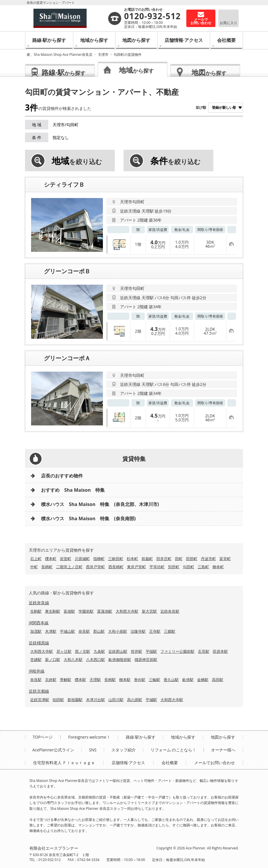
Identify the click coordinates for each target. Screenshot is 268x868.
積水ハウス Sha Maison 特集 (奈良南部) (88, 518)
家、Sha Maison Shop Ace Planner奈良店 (60, 55)
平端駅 (151, 651)
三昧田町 (116, 559)
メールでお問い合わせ (215, 763)
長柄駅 (110, 680)
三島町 (203, 567)
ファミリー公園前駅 (177, 651)
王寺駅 (155, 631)
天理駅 (95, 680)
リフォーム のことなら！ (174, 750)
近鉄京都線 (39, 691)
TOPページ (43, 737)
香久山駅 (171, 680)
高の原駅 (135, 700)
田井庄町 (164, 559)
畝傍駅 (188, 680)
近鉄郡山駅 (118, 651)
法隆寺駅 (138, 631)
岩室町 (66, 559)
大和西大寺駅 (127, 611)
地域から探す (94, 40)
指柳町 (99, 559)
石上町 (36, 559)
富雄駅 (69, 611)
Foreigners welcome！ (89, 737)
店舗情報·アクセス (184, 40)
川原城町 (82, 559)
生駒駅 (36, 611)
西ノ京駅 (83, 651)
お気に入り (228, 23)
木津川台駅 (95, 700)
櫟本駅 (80, 680)
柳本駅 (125, 680)
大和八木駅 (73, 660)
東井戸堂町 (136, 567)
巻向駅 (140, 680)
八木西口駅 (95, 660)
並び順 (201, 107)
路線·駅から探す (49, 40)
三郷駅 (170, 631)
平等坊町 (157, 567)
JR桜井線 (37, 671)
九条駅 (99, 651)
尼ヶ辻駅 (64, 651)
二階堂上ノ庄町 (69, 567)
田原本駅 (220, 651)
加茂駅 (36, 631)
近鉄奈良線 (39, 603)
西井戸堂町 (95, 567)
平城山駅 (67, 631)
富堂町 (225, 559)
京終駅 (51, 680)
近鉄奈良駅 (170, 611)
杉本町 (132, 559)
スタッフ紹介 (124, 750)
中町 (34, 567)
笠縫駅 (36, 660)
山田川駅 (116, 700)
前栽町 (147, 559)
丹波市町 (208, 559)
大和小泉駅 (118, 631)
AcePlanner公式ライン (53, 750)
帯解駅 (66, 680)
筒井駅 (136, 651)
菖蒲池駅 (105, 611)
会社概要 (226, 40)
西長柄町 (116, 567)
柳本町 (218, 567)
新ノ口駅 (53, 660)
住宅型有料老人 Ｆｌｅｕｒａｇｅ (64, 763)
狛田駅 (58, 700)
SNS (93, 750)
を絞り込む (77, 161)
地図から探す (136, 40)
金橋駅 (203, 680)
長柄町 (47, 567)
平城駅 (151, 700)
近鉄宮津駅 (40, 700)
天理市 (103, 55)
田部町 (192, 559)
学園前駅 (86, 611)
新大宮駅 (149, 611)
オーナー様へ (223, 750)
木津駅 (51, 631)
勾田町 (189, 567)
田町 (179, 559)
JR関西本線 (39, 623)
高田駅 (218, 680)
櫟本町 (51, 559)
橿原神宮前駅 (146, 660)
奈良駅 (84, 631)
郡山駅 (99, 631)
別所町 (174, 567)
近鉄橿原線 (39, 643)
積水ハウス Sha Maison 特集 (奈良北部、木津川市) (100, 504)
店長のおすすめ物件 (62, 476)
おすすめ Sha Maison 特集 (73, 490)
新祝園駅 (75, 700)
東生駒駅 (53, 611)
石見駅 (204, 651)
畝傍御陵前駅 (120, 660)
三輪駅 (154, 680)
